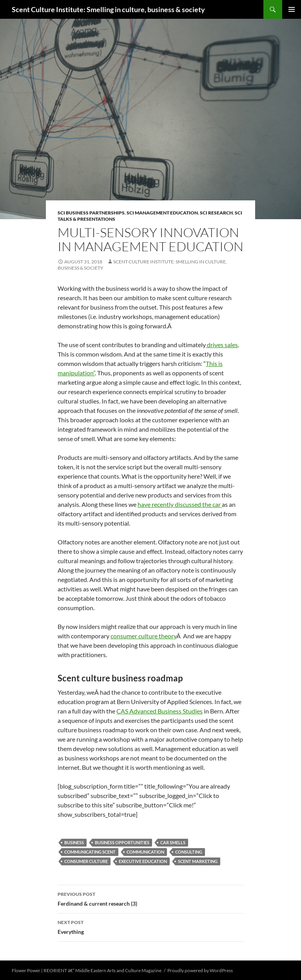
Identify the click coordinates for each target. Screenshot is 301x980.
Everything (150, 926)
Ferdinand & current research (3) (150, 898)
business (74, 842)
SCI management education (162, 213)
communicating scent (90, 852)
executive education (143, 861)
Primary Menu (292, 9)
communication (145, 852)
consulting (189, 852)
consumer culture (86, 861)
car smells (173, 842)
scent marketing (198, 861)
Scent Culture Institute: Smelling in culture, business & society (108, 9)
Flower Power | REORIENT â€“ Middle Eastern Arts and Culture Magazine (87, 970)
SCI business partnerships (91, 213)
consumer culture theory (143, 636)
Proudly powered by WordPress (200, 970)
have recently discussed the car (180, 504)
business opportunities (122, 842)
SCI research (216, 213)
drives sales (222, 345)
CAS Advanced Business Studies (160, 711)
